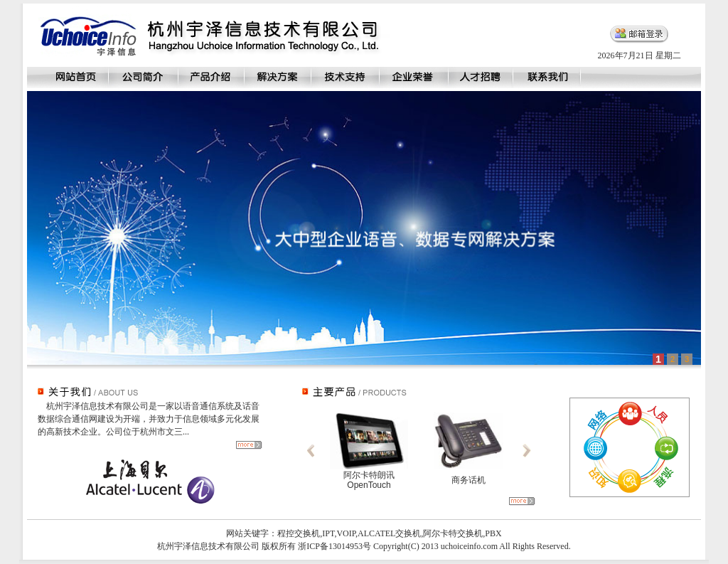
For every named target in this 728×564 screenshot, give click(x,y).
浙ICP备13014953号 (334, 546)
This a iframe (364, 228)
